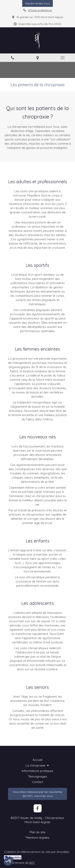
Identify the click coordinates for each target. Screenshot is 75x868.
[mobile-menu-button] (62, 58)
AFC (32, 863)
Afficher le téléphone (40, 10)
